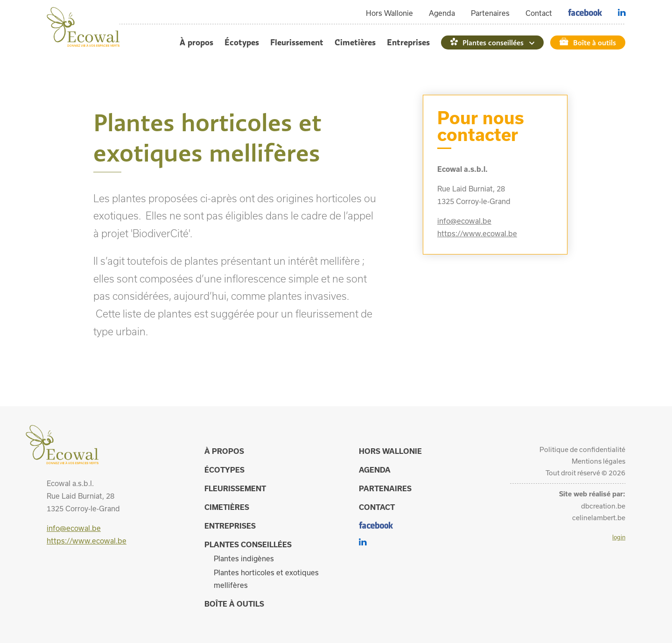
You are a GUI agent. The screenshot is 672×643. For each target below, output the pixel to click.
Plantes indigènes (244, 558)
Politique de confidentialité (582, 449)
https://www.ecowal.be (477, 233)
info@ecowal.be (464, 221)
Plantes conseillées (493, 42)
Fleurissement (297, 42)
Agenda (442, 13)
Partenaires (490, 13)
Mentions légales (598, 461)
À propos (196, 42)
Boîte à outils (595, 42)
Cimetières (355, 42)
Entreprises (408, 42)
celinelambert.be (599, 518)
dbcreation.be (603, 506)
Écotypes (242, 42)
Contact (539, 13)
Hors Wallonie (389, 13)
